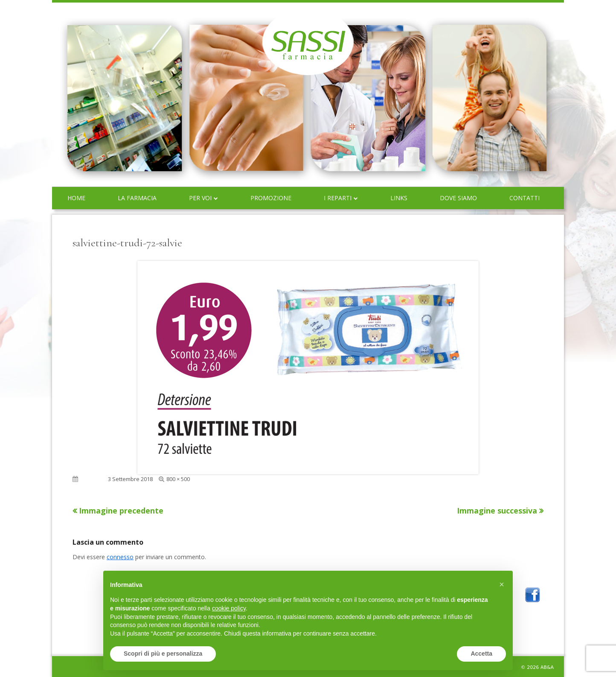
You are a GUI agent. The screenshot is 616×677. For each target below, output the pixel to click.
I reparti (338, 198)
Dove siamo (458, 198)
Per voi (200, 198)
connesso (120, 557)
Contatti (524, 198)
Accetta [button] (481, 654)
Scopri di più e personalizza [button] (163, 654)
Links (399, 198)
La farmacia (137, 198)
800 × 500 (178, 479)
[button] (502, 584)
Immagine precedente (121, 511)
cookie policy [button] (229, 608)
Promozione (271, 198)
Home (76, 198)
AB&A (547, 667)
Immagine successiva (497, 511)
